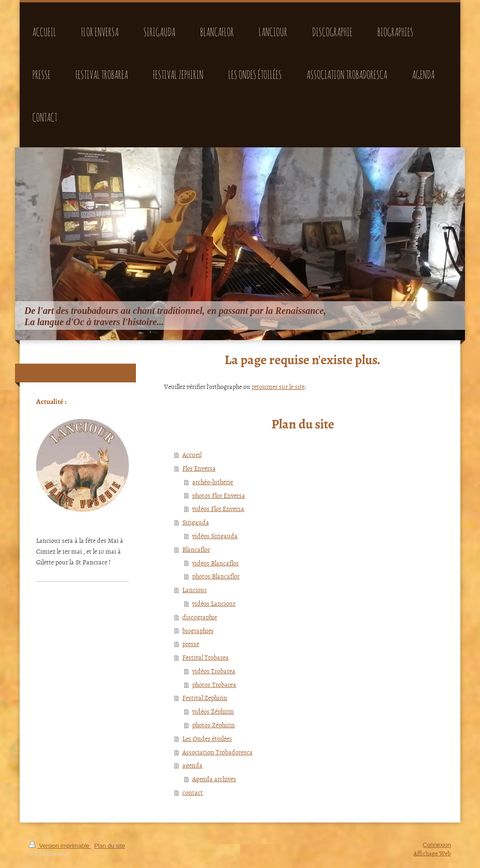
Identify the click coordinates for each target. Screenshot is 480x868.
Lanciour (195, 590)
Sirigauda (196, 522)
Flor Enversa (199, 468)
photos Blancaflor (216, 576)
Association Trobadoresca (217, 752)
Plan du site (110, 846)
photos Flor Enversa (219, 495)
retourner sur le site (278, 386)
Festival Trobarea (206, 657)
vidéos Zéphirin (213, 711)
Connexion (437, 845)
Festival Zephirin (205, 697)
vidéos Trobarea (214, 671)
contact (193, 792)
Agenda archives (214, 779)
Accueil (192, 454)
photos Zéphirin (214, 725)
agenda (192, 765)
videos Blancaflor (215, 563)
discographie (200, 617)
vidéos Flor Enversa (218, 508)
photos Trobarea (214, 684)
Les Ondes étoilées (207, 738)
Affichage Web (432, 853)
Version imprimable (60, 846)
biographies (198, 630)
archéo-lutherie (213, 482)
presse (191, 643)
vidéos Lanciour (214, 603)
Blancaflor (196, 549)
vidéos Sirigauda (215, 536)
